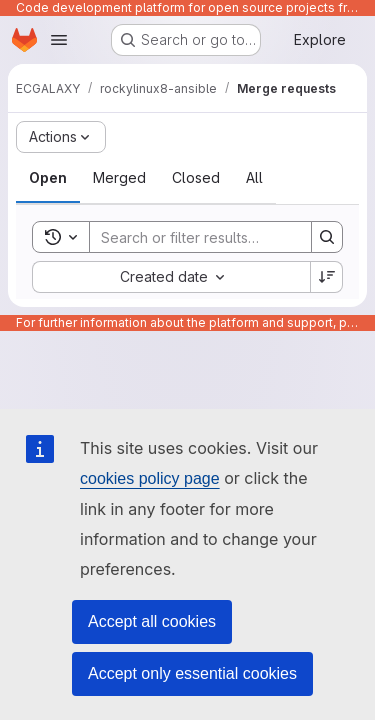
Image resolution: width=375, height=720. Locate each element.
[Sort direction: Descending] (327, 277)
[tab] (48, 178)
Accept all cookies (152, 621)
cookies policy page (150, 478)
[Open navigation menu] (59, 40)
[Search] (221, 237)
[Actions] (61, 137)
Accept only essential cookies (192, 673)
